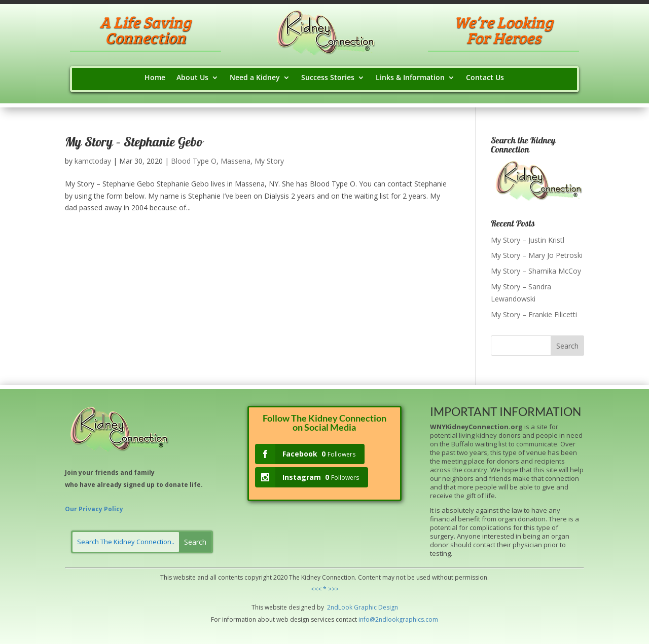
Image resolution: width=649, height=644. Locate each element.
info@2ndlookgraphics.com (398, 619)
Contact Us (485, 78)
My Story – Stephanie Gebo (134, 143)
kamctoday (93, 161)
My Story (269, 161)
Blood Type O (194, 161)
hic (373, 607)
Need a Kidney (255, 78)
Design (387, 607)
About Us (192, 78)
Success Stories (328, 78)
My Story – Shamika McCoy (536, 271)
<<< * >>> (325, 589)
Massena (236, 161)
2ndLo (335, 607)
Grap (360, 607)
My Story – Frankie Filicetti (534, 314)
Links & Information (410, 78)
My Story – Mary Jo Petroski (537, 255)
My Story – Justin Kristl (528, 240)
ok (349, 607)
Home (155, 78)
